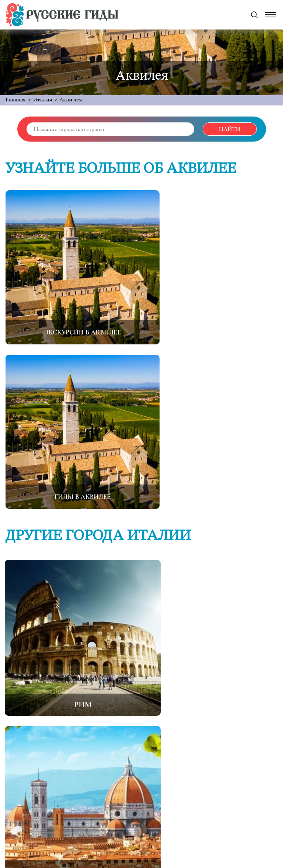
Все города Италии (141, 671)
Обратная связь (150, 738)
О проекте (98, 738)
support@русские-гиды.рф (146, 802)
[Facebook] (95, 828)
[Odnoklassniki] (141, 828)
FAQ (192, 738)
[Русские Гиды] (62, 15)
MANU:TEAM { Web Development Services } (224, 859)
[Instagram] (188, 828)
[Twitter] (118, 828)
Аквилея (73, 100)
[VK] (165, 828)
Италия (45, 100)
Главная (16, 100)
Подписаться (199, 774)
